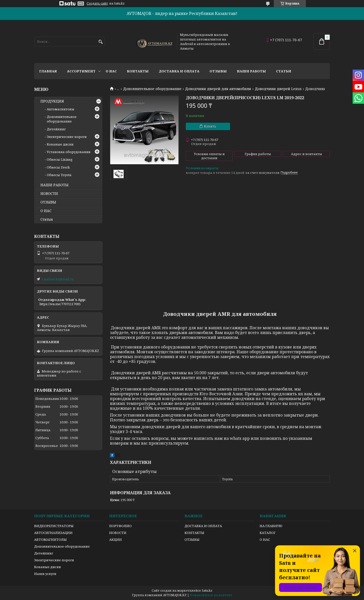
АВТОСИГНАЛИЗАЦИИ (53, 533)
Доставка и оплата (179, 71)
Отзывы (218, 71)
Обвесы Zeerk (58, 167)
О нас (111, 71)
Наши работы (251, 71)
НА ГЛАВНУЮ (271, 526)
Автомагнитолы (61, 109)
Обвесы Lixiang (60, 159)
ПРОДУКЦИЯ (52, 101)
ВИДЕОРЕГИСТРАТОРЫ (54, 526)
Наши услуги (45, 574)
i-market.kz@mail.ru (58, 279)
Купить (210, 126)
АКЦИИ (116, 540)
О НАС (46, 211)
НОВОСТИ (49, 194)
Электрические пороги (67, 137)
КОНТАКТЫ (194, 533)
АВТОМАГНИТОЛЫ (50, 540)
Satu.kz (207, 591)
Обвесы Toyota (59, 175)
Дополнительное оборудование (152, 89)
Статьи (284, 71)
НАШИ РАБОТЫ (54, 185)
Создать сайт (97, 4)
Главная (48, 71)
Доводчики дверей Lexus (278, 89)
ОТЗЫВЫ (48, 202)
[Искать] (100, 42)
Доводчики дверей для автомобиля (218, 89)
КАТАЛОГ (268, 533)
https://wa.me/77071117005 (60, 304)
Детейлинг (56, 129)
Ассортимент (81, 71)
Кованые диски (60, 144)
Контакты (138, 71)
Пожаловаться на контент (211, 595)
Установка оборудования (69, 152)
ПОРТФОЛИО (120, 526)
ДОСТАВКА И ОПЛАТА (203, 526)
